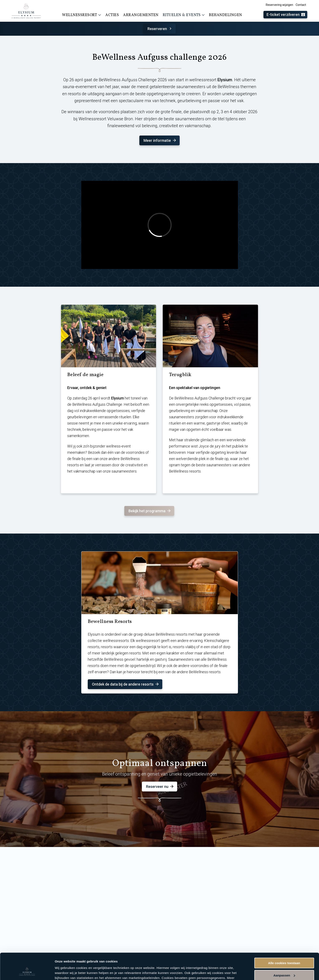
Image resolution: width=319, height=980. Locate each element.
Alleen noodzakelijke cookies (284, 965)
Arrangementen (141, 15)
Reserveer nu (160, 787)
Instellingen (64, 972)
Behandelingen (226, 15)
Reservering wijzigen (279, 5)
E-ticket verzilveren (286, 15)
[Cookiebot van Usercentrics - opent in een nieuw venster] (27, 972)
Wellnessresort (82, 15)
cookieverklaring (98, 960)
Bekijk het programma (150, 511)
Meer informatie (160, 140)
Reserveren (160, 29)
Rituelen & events (184, 15)
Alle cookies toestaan (284, 940)
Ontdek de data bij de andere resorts (126, 684)
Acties (112, 15)
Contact (301, 5)
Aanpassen (284, 953)
